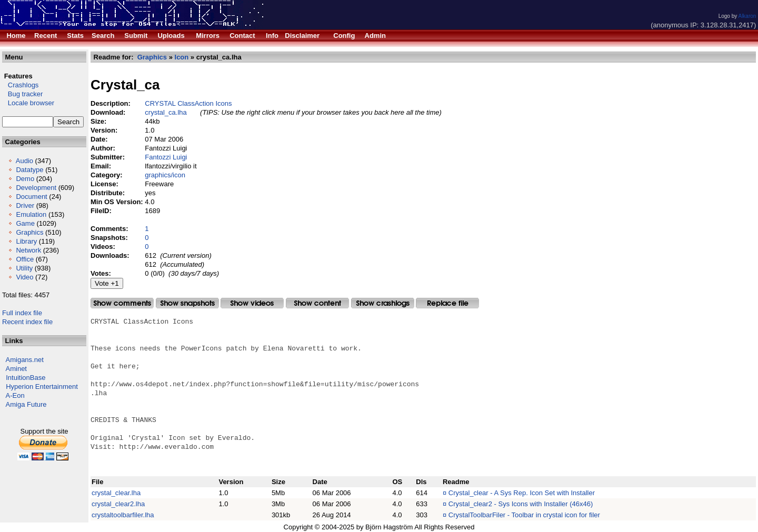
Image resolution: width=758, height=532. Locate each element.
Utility (24, 268)
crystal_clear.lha (116, 493)
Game (25, 223)
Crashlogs (20, 85)
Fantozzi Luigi (166, 157)
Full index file (22, 313)
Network (28, 250)
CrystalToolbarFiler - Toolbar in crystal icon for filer (524, 515)
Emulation (31, 214)
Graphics (29, 232)
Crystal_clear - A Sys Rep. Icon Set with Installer (522, 493)
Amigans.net (25, 360)
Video (24, 277)
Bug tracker (22, 94)
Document (31, 197)
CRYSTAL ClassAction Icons (188, 103)
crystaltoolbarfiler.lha (123, 515)
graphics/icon (165, 175)
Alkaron (747, 16)
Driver (25, 205)
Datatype (29, 170)
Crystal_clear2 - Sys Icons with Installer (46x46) (521, 504)
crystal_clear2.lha (118, 504)
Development (36, 188)
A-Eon (15, 395)
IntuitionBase (26, 378)
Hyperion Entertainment (42, 387)
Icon (182, 57)
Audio (24, 161)
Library (26, 241)
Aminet (16, 369)
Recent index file (27, 322)
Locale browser (28, 103)
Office (25, 259)
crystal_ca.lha (166, 112)
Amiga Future (26, 404)
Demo (25, 179)
